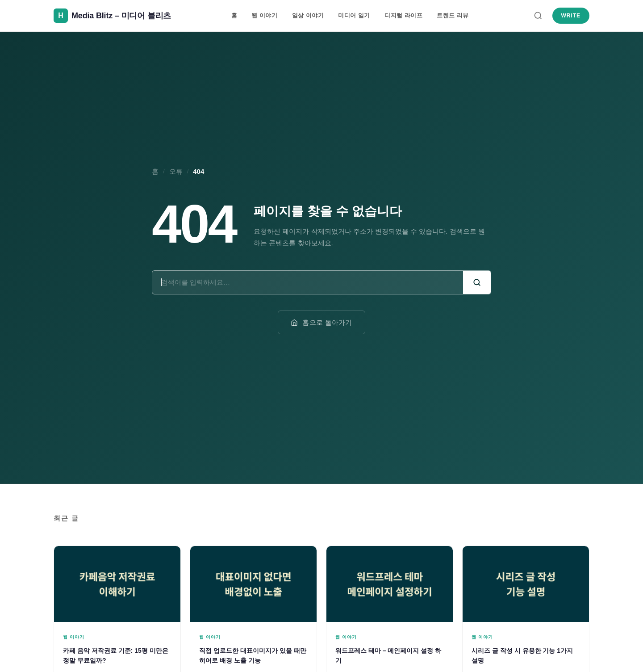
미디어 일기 (354, 15)
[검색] (538, 16)
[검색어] (308, 282)
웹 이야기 (264, 15)
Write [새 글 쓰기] (571, 16)
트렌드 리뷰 (453, 15)
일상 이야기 (308, 15)
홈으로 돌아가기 (321, 322)
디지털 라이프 (403, 15)
